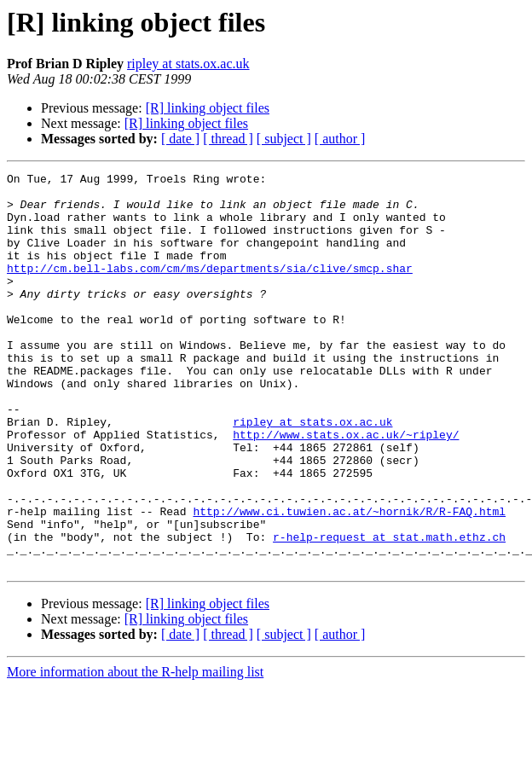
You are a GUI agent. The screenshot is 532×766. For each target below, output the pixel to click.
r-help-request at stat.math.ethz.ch (389, 611)
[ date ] (180, 139)
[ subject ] (284, 139)
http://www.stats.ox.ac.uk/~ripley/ (346, 488)
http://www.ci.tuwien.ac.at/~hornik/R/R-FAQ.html (349, 580)
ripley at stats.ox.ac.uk (188, 64)
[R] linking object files (208, 108)
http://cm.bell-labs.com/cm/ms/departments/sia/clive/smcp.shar (210, 288)
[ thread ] (228, 139)
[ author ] (340, 139)
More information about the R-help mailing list (135, 751)
